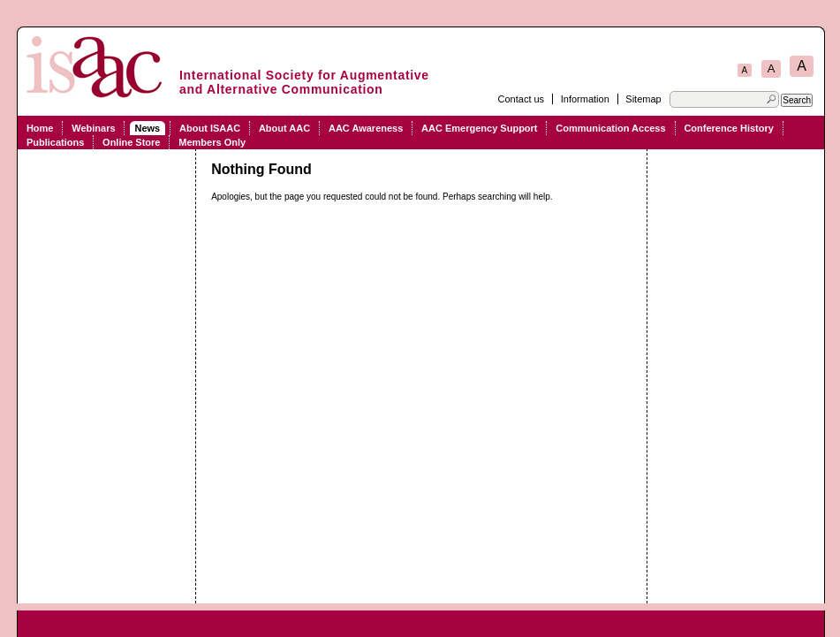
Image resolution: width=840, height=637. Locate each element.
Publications (55, 142)
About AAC (284, 128)
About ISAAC (210, 128)
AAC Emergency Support (479, 128)
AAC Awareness (366, 128)
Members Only (212, 142)
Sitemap (643, 99)
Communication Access (610, 128)
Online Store (131, 142)
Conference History (728, 128)
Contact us (522, 99)
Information (585, 99)
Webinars (93, 128)
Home (40, 128)
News (147, 128)
